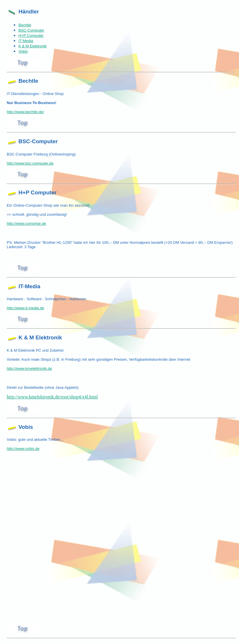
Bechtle (25, 25)
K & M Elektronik (32, 46)
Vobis (23, 51)
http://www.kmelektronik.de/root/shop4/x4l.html (52, 397)
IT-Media (26, 41)
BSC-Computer (31, 30)
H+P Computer (31, 36)
